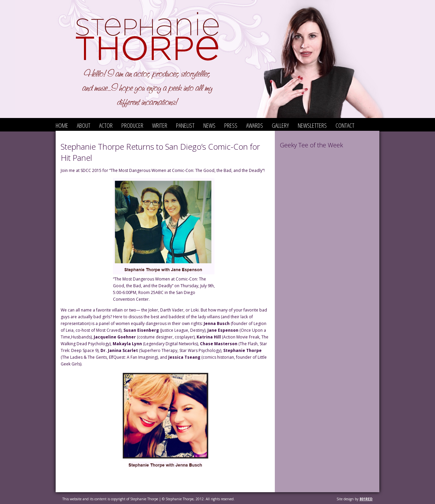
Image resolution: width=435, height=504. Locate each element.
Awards (255, 125)
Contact (345, 125)
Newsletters (312, 125)
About (84, 125)
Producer (132, 125)
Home (62, 125)
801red (366, 499)
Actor (106, 125)
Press (231, 125)
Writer (160, 125)
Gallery (280, 125)
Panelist (185, 125)
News (209, 125)
